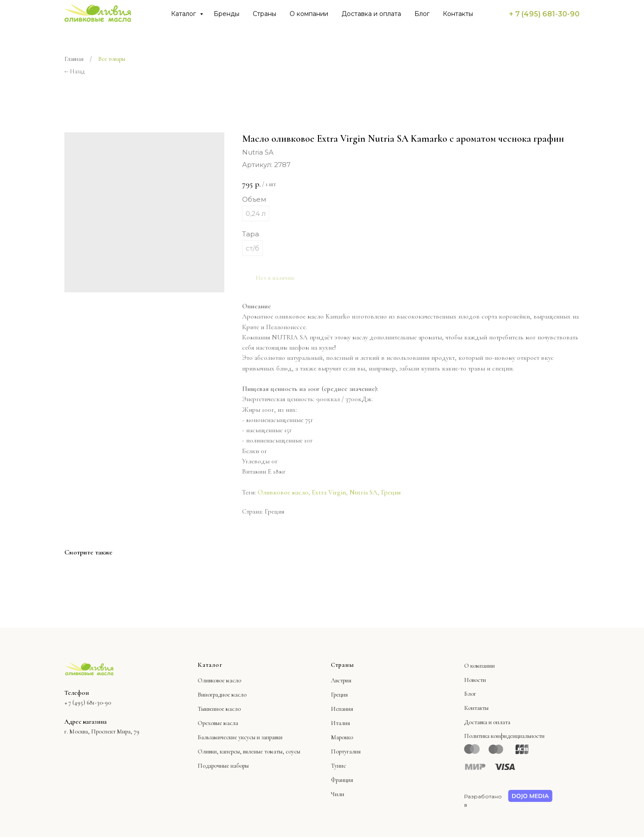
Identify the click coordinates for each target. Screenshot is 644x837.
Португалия (346, 751)
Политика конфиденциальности (504, 736)
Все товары (112, 59)
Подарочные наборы (223, 766)
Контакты (458, 14)
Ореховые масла (218, 723)
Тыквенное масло (219, 709)
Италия (340, 723)
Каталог (184, 14)
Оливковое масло (283, 492)
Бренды (227, 14)
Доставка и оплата (371, 14)
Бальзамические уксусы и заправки (240, 737)
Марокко (342, 737)
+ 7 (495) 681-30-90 (544, 14)
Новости (475, 680)
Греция (391, 492)
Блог (422, 14)
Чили (338, 794)
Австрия (341, 680)
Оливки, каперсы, (220, 751)
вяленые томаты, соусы (272, 751)
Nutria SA (364, 492)
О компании (309, 14)
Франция (342, 780)
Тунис (338, 766)
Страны (264, 14)
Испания (342, 709)
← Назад (74, 71)
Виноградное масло (222, 695)
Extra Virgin (329, 492)
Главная (74, 59)
